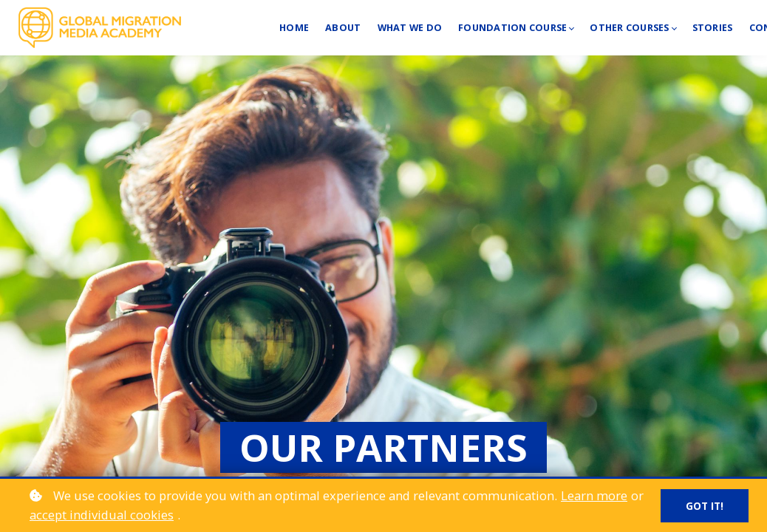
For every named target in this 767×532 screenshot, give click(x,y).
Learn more (594, 495)
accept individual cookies (102, 515)
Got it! (705, 506)
